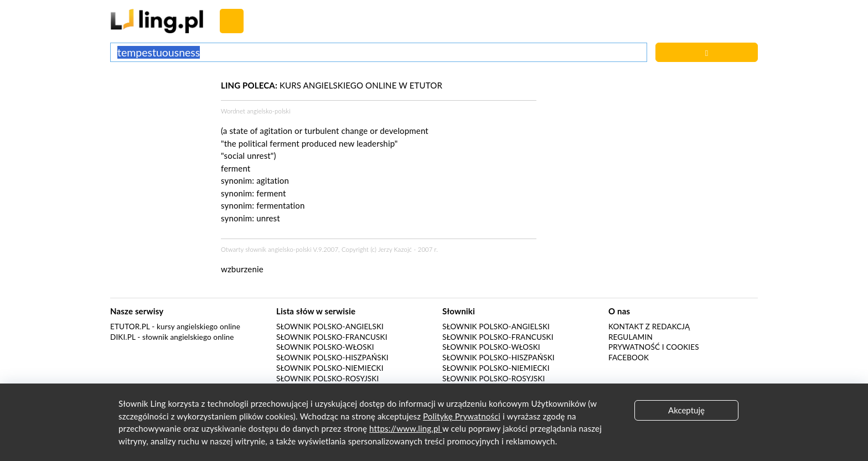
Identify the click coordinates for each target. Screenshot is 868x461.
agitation (273, 180)
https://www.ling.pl (406, 428)
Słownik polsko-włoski (325, 347)
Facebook (629, 358)
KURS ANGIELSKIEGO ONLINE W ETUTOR (332, 85)
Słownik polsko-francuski (332, 337)
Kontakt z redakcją (649, 327)
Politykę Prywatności (462, 416)
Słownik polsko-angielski (330, 327)
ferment (271, 193)
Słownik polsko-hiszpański (332, 358)
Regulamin (631, 337)
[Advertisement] (160, 121)
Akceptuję (686, 410)
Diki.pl (123, 337)
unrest (268, 218)
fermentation (280, 205)
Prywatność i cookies (654, 347)
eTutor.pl (130, 327)
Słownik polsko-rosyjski (327, 379)
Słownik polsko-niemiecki (330, 368)
